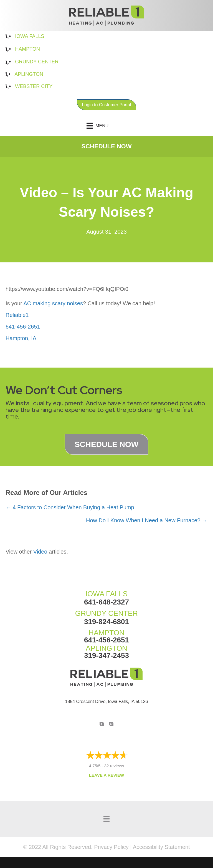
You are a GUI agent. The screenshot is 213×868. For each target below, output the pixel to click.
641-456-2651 (23, 327)
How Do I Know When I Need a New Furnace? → (147, 520)
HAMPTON (106, 633)
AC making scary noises (53, 303)
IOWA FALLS (106, 594)
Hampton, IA (21, 338)
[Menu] (107, 126)
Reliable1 (17, 315)
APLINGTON (106, 648)
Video (40, 552)
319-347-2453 (106, 655)
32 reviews (114, 766)
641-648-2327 (106, 602)
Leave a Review (106, 775)
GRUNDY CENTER (106, 613)
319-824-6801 (106, 622)
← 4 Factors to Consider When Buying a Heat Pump (70, 507)
